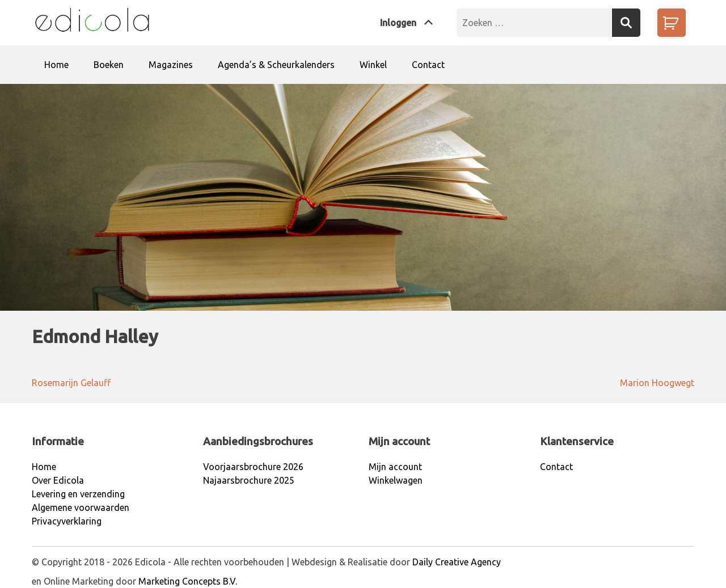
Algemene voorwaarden (81, 507)
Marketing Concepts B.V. (188, 581)
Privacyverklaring (67, 521)
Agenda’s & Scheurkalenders (276, 65)
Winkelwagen (396, 480)
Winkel (373, 65)
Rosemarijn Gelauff (71, 383)
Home (56, 65)
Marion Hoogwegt (657, 383)
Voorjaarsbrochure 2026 (253, 467)
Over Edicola (58, 480)
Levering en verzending (78, 494)
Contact (428, 65)
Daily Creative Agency (457, 562)
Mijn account (395, 467)
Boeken (109, 65)
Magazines (171, 65)
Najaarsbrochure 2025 (249, 480)
